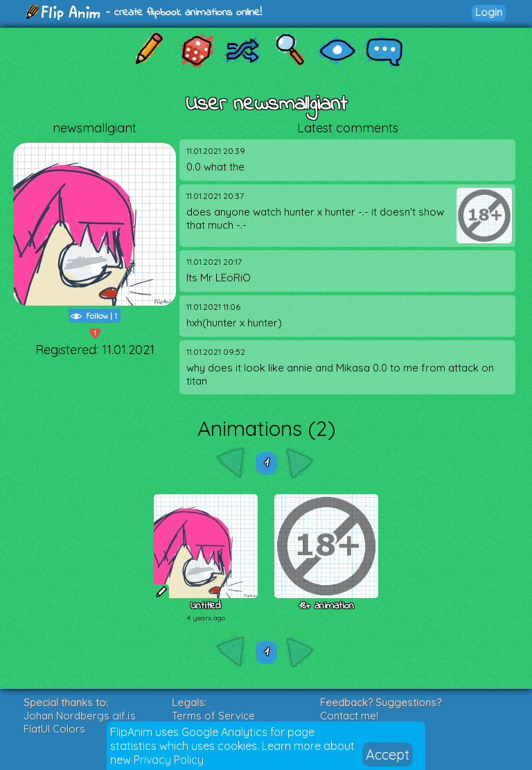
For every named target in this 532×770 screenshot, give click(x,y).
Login (489, 12)
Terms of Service (213, 716)
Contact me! (349, 716)
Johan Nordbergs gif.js (80, 716)
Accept (388, 754)
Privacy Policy (169, 760)
